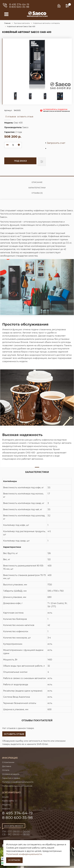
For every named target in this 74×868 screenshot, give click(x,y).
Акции (5, 797)
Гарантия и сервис (11, 778)
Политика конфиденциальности (18, 782)
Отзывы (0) (37, 193)
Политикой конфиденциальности (24, 854)
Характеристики (37, 188)
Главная (7, 23)
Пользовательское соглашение (17, 786)
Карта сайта (8, 801)
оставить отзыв (25, 117)
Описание (37, 182)
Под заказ (20, 161)
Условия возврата (11, 774)
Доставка (7, 766)
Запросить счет (56, 143)
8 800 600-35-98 (19, 7)
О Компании (8, 762)
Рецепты (6, 805)
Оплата (6, 770)
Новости (6, 809)
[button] (14, 734)
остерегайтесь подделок (56, 110)
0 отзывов (11, 117)
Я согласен (14, 860)
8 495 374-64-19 (19, 4)
